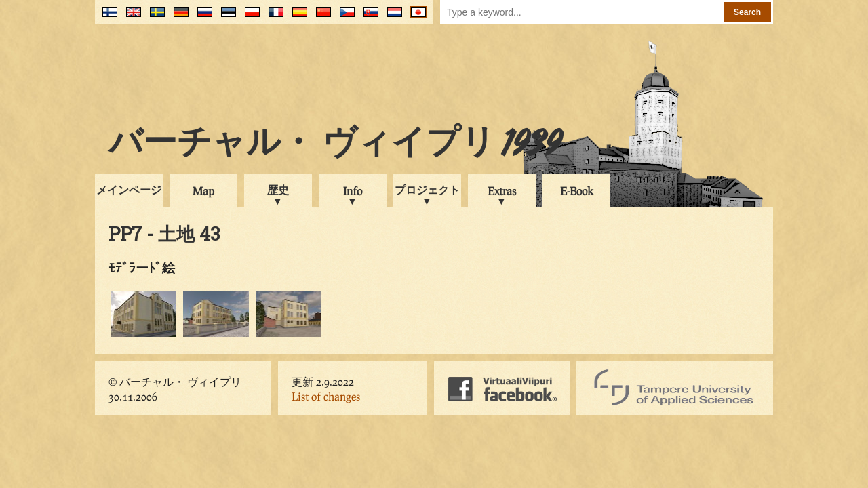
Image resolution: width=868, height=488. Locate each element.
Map (203, 191)
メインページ (129, 189)
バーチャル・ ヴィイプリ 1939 (335, 145)
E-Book (577, 191)
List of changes (326, 396)
